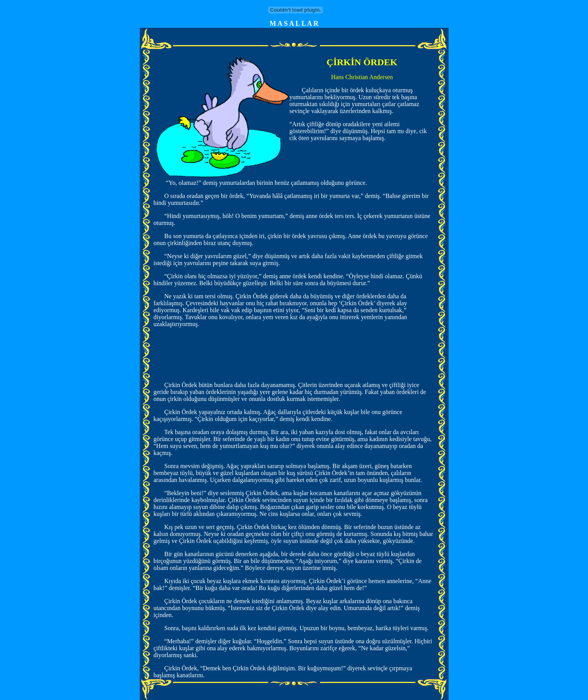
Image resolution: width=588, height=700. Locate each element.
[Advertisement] (294, 358)
